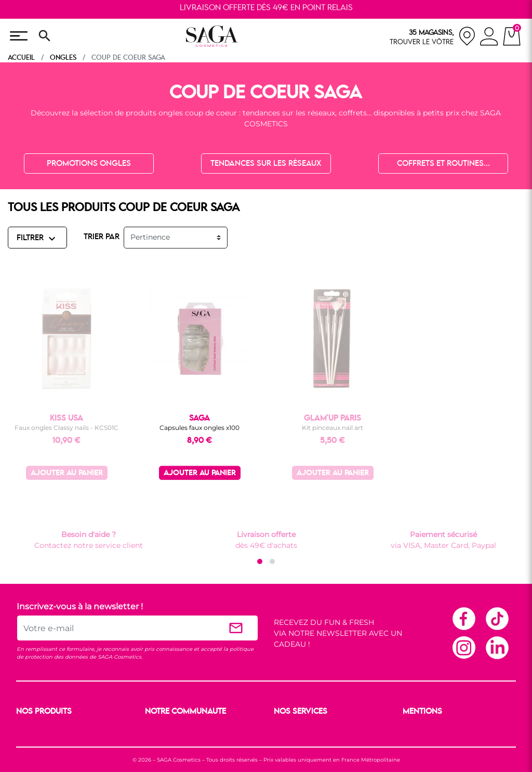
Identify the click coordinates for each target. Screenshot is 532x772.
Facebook (463, 618)
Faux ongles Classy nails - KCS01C (66, 428)
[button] (260, 561)
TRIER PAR (102, 237)
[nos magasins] (433, 36)
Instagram (463, 647)
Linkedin (497, 647)
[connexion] (489, 38)
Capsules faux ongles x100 (199, 428)
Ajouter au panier (67, 473)
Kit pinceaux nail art (332, 428)
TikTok (497, 618)
